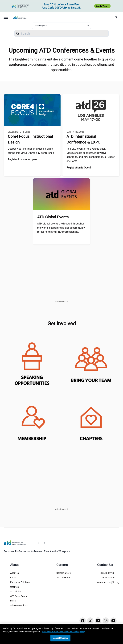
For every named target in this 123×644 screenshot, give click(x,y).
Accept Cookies (60, 638)
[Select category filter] (61, 26)
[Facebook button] (83, 621)
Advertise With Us (19, 605)
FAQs (13, 578)
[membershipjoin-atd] (32, 421)
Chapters (15, 587)
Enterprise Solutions (20, 582)
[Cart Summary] (117, 17)
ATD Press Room (18, 596)
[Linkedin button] (98, 621)
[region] (61, 634)
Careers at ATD (64, 573)
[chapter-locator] (91, 421)
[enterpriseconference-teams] (91, 363)
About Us (15, 573)
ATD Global (16, 592)
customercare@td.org (108, 582)
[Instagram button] (106, 621)
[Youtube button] (113, 621)
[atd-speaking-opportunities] (32, 363)
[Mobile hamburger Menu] (6, 17)
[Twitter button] (90, 621)
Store (13, 601)
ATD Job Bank (63, 578)
